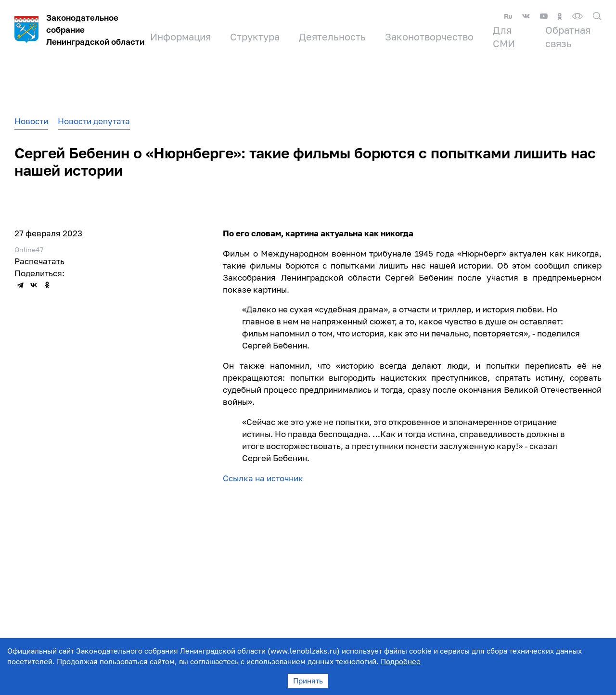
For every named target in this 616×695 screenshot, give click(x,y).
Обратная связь (568, 37)
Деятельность (332, 37)
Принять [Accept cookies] (308, 681)
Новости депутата (94, 121)
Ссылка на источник (264, 478)
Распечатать (39, 261)
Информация (180, 37)
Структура (255, 37)
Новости (31, 121)
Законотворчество (429, 37)
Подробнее (401, 661)
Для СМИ (504, 37)
